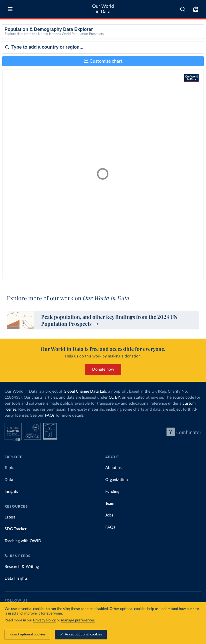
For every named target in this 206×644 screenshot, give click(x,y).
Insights (11, 492)
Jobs (109, 515)
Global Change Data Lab (85, 391)
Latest (10, 517)
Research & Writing (22, 567)
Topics (10, 468)
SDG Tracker (16, 529)
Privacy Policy (45, 620)
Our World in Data (103, 9)
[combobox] (183, 9)
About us (113, 468)
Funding (112, 492)
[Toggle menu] (10, 9)
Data (9, 480)
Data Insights (16, 579)
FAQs (50, 416)
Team (110, 504)
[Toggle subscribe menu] (196, 9)
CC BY (114, 397)
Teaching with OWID (23, 541)
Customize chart (103, 61)
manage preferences (78, 620)
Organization (117, 480)
